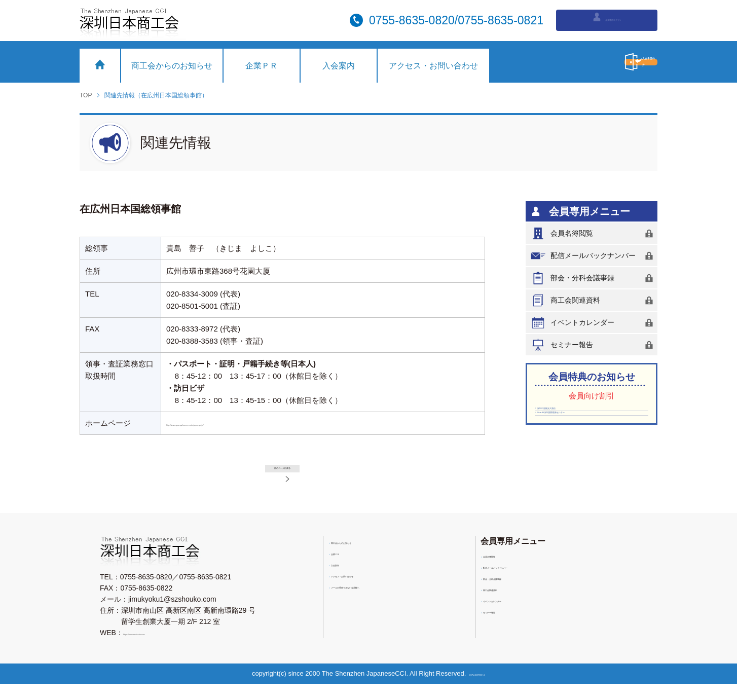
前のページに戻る (295, 474)
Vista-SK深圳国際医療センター (588, 430)
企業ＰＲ (262, 66)
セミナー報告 (594, 345)
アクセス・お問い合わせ (433, 66)
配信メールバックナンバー (594, 256)
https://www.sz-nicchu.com (165, 649)
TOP (86, 95)
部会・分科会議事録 (594, 278)
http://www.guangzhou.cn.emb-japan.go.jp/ (238, 423)
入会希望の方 (594, 62)
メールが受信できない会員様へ (383, 607)
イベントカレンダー (594, 323)
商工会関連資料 (594, 300)
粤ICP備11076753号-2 (481, 690)
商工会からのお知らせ (172, 66)
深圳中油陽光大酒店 (571, 415)
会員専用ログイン (607, 19)
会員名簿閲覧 (594, 233)
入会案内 (339, 66)
